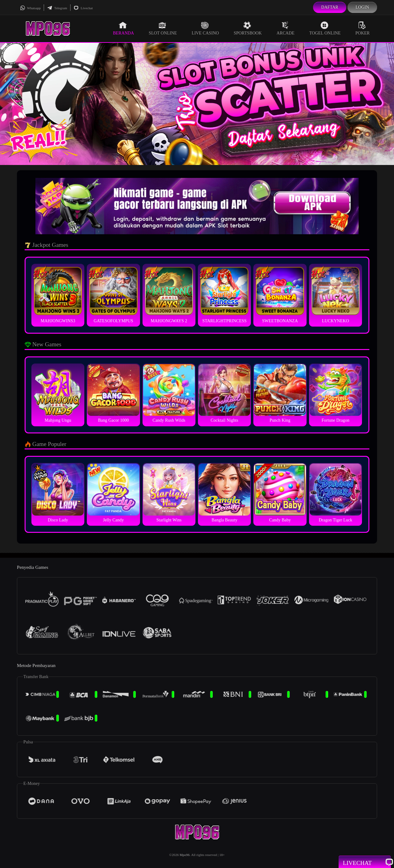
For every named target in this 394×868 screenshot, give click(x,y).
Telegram (57, 8)
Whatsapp (30, 8)
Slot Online (163, 28)
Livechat (83, 8)
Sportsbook (248, 28)
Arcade (286, 28)
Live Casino (205, 28)
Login (362, 7)
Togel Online (325, 28)
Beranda (123, 28)
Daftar (330, 7)
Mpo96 (185, 855)
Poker (363, 28)
